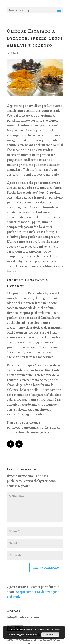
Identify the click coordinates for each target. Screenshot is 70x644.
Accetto (50, 635)
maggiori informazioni (26, 635)
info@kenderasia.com (23, 617)
